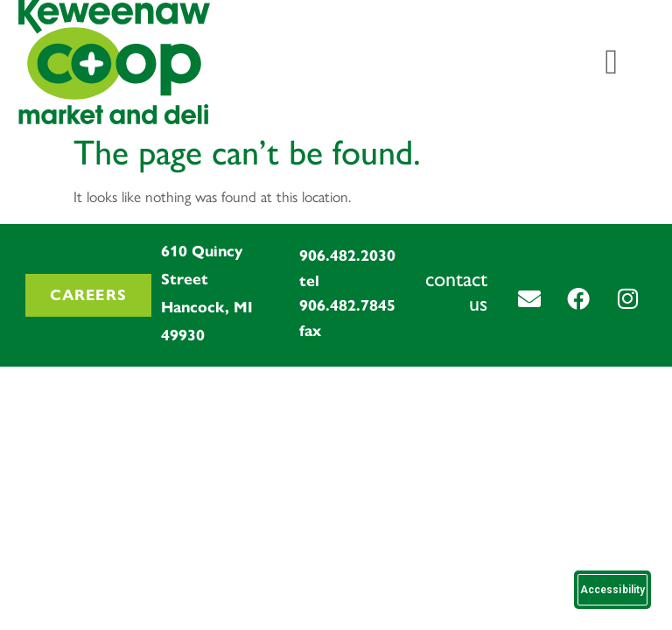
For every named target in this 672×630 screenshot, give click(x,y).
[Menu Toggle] (611, 62)
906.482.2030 (347, 255)
